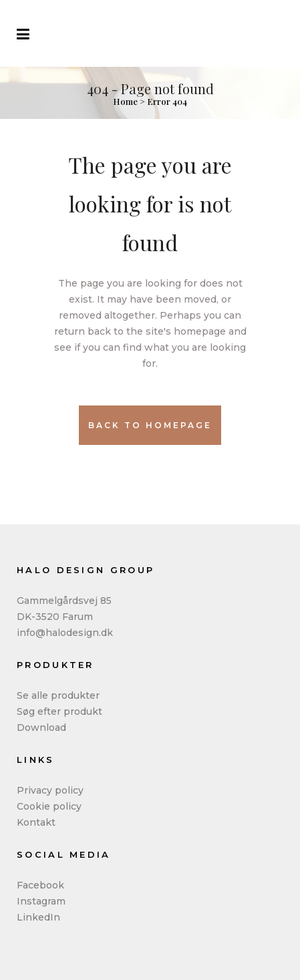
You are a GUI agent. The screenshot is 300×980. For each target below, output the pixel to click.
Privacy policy (50, 790)
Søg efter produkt (59, 711)
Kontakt (36, 822)
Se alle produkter (58, 695)
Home (125, 101)
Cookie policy (49, 806)
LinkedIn (38, 917)
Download (41, 727)
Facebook (40, 885)
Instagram (41, 901)
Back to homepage (150, 425)
